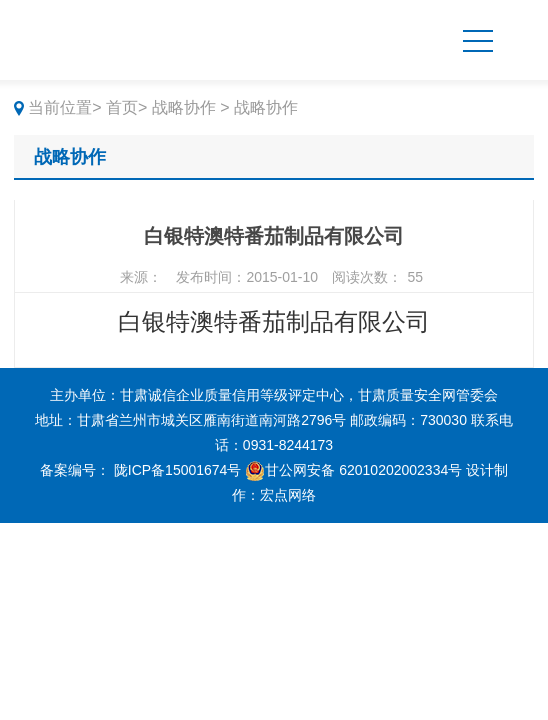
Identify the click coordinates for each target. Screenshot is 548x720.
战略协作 (70, 157)
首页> (126, 107)
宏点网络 (288, 495)
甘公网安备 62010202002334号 (353, 470)
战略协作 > (191, 107)
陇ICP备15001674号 (178, 470)
